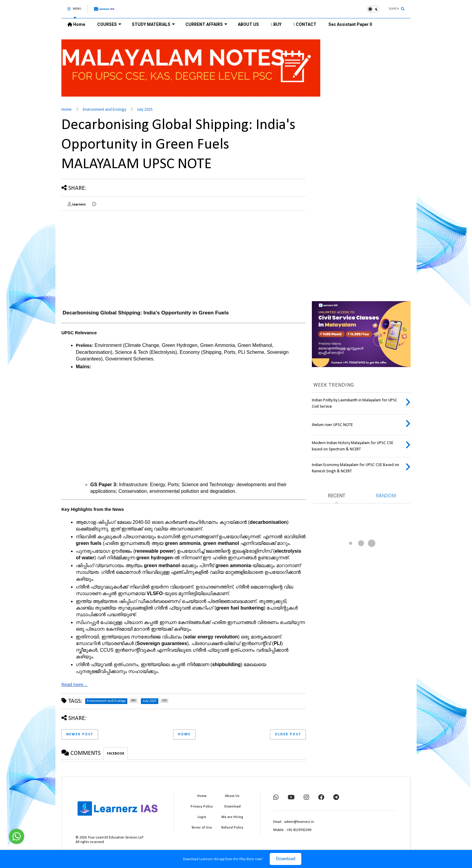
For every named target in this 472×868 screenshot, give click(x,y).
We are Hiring (232, 817)
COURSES (109, 24)
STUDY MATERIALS (153, 24)
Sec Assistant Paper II (350, 24)
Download (286, 859)
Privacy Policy (202, 807)
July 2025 (145, 110)
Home (76, 24)
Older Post (288, 734)
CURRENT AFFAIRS (206, 24)
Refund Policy (232, 828)
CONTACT (305, 24)
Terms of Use (202, 828)
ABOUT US (248, 24)
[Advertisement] (112, 258)
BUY (276, 24)
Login (202, 817)
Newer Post (80, 734)
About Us (232, 796)
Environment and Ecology (104, 110)
